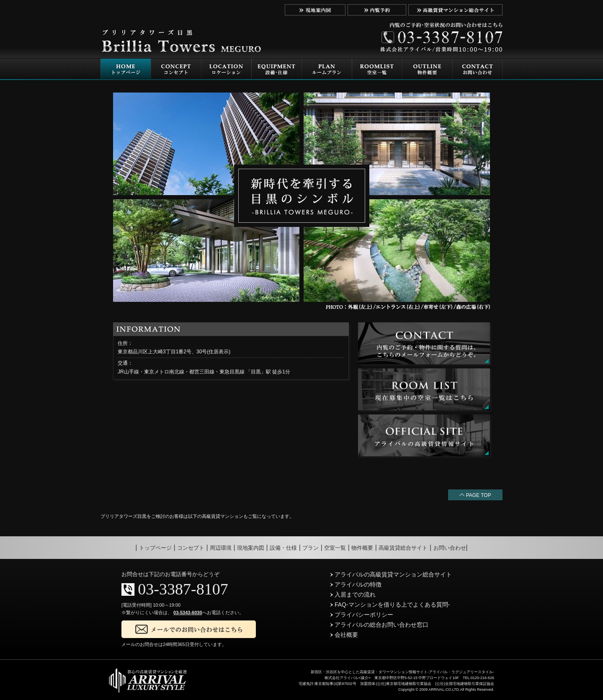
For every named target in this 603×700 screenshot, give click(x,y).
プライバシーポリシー (362, 615)
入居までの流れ (353, 594)
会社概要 (344, 635)
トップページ (155, 548)
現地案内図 (251, 548)
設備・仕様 (283, 548)
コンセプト (191, 548)
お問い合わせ (450, 548)
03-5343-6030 (188, 612)
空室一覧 (335, 548)
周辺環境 (221, 548)
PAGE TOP (475, 495)
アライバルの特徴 (356, 584)
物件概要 (362, 548)
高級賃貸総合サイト (403, 548)
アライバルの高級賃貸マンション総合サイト (391, 574)
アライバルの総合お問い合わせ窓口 (379, 625)
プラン (311, 548)
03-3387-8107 (183, 589)
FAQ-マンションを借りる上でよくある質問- (390, 605)
